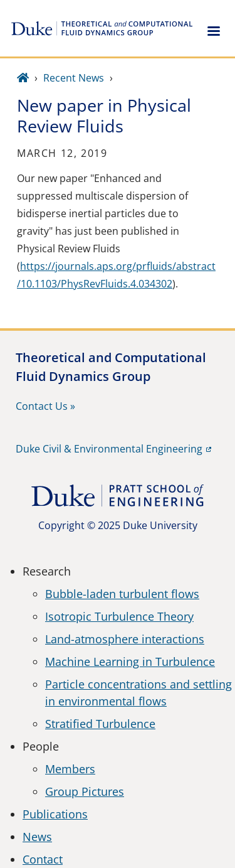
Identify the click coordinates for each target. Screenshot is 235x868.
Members (70, 769)
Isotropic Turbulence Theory (119, 616)
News (37, 837)
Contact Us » (45, 406)
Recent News (74, 78)
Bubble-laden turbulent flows (122, 594)
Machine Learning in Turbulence (130, 662)
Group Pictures (85, 791)
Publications (55, 814)
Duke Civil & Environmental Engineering (109, 449)
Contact (43, 859)
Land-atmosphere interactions (125, 639)
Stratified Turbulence (100, 724)
